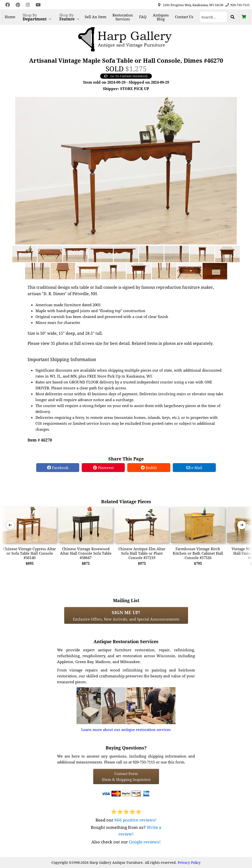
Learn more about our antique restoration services (126, 730)
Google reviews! (145, 842)
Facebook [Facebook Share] (58, 468)
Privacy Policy (189, 862)
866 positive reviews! (135, 820)
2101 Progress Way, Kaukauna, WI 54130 (193, 5)
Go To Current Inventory (126, 76)
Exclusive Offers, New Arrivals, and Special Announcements (126, 615)
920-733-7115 (240, 5)
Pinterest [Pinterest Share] (103, 468)
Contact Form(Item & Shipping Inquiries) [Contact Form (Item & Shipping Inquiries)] (126, 777)
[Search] (213, 17)
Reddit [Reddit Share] (149, 468)
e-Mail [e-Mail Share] (194, 468)
